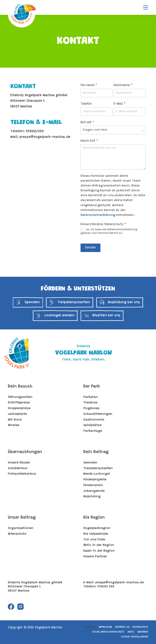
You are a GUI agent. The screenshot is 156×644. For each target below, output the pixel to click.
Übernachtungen (25, 452)
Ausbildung (92, 497)
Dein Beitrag (96, 452)
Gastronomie (94, 420)
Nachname (123, 85)
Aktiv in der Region (99, 545)
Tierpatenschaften (98, 468)
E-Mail (120, 104)
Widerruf (143, 632)
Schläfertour (18, 468)
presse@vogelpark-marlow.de (45, 137)
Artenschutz (17, 534)
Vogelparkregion (97, 528)
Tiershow (90, 403)
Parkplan (91, 397)
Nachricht (89, 141)
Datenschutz (140, 627)
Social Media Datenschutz (108, 632)
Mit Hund (15, 420)
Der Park (92, 386)
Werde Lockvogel (97, 474)
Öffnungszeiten (20, 397)
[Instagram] (21, 607)
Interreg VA (122, 627)
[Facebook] (11, 607)
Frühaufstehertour (22, 474)
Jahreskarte (17, 414)
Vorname (89, 85)
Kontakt (90, 627)
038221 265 (106, 587)
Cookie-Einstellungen (135, 637)
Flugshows (91, 408)
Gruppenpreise (19, 408)
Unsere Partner (95, 557)
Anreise (14, 425)
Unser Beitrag (22, 518)
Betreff (87, 123)
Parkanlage (93, 431)
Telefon (86, 104)
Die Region (94, 518)
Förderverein (93, 485)
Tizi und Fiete (94, 540)
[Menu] (146, 7)
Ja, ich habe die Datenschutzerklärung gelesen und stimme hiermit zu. (109, 231)
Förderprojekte (95, 480)
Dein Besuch (20, 386)
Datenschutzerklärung (98, 215)
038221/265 (35, 131)
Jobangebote (94, 491)
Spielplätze (92, 425)
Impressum (105, 627)
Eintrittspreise (19, 403)
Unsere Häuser (19, 463)
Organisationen (21, 528)
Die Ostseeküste (96, 534)
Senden (90, 248)
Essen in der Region (99, 551)
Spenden (90, 463)
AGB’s (131, 632)
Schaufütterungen (98, 414)
